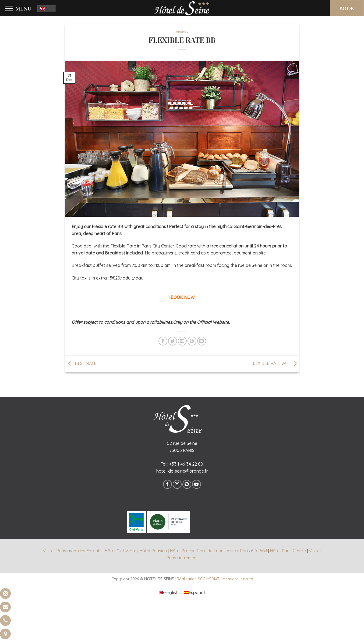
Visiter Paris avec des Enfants (72, 551)
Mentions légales (238, 579)
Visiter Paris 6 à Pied (247, 551)
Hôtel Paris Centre (288, 551)
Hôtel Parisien (153, 551)
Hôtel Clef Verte (121, 551)
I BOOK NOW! (182, 297)
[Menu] (18, 9)
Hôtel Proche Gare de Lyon (197, 551)
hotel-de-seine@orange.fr (182, 471)
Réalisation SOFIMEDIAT (198, 579)
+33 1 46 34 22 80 (186, 464)
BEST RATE (81, 363)
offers (182, 32)
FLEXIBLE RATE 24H (275, 363)
